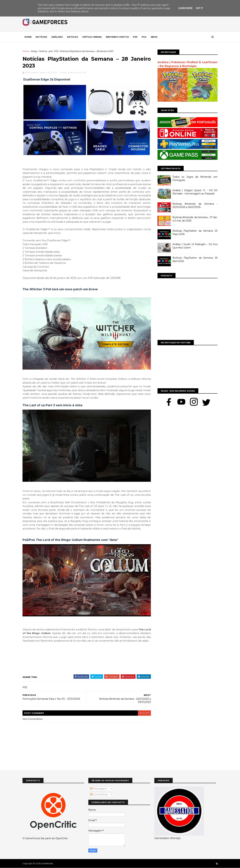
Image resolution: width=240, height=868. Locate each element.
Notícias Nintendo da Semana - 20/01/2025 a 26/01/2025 (195, 205)
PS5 (56, 51)
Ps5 (135, 37)
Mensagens (98, 789)
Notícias (41, 37)
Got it (199, 8)
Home (28, 37)
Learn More (185, 8)
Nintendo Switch (117, 37)
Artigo (34, 51)
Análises (57, 37)
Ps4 (144, 37)
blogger (144, 713)
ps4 (51, 51)
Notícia (43, 51)
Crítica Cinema (92, 37)
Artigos (72, 37)
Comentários (99, 795)
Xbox (154, 37)
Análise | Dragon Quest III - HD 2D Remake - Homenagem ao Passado (195, 192)
